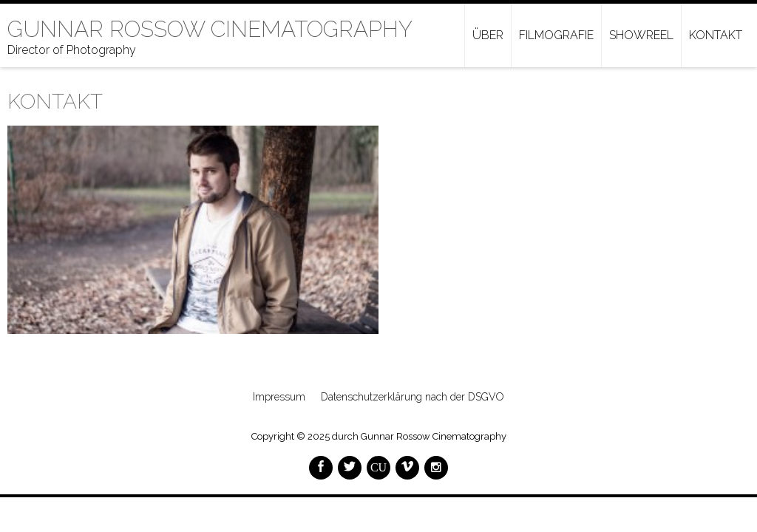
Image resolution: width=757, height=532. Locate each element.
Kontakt (716, 35)
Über (488, 35)
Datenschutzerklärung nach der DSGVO (413, 397)
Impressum (279, 397)
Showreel (641, 35)
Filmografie (556, 35)
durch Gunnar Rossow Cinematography (419, 436)
